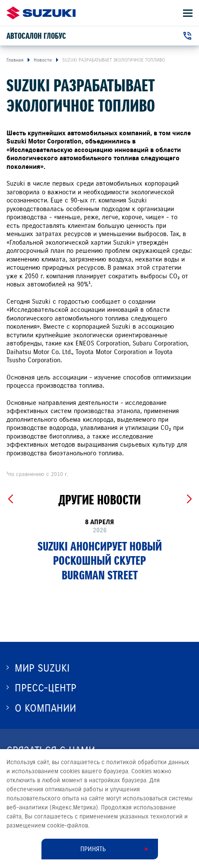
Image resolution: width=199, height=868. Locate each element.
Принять (93, 849)
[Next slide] (189, 499)
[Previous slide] (10, 499)
